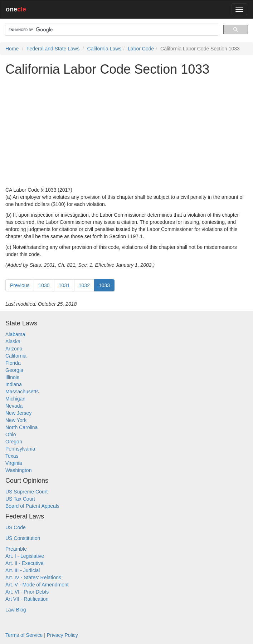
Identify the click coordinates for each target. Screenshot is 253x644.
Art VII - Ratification (27, 599)
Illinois (12, 377)
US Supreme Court (26, 492)
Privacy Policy (62, 635)
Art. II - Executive (25, 563)
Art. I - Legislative (25, 556)
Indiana (14, 384)
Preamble (16, 549)
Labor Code (141, 49)
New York (16, 420)
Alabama (15, 334)
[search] (111, 30)
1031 (64, 285)
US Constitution (23, 538)
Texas (12, 456)
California (16, 356)
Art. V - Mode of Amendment (37, 585)
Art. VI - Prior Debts (27, 592)
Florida (13, 363)
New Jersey (18, 413)
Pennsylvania (20, 449)
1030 (44, 285)
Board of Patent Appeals (32, 506)
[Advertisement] (126, 131)
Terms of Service (24, 635)
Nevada (14, 406)
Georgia (14, 370)
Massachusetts (22, 392)
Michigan (15, 399)
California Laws (104, 49)
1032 (84, 285)
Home (12, 49)
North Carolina (21, 427)
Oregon (14, 442)
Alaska (13, 341)
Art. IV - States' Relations (33, 577)
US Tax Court (20, 499)
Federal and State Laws (53, 49)
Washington (18, 470)
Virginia (14, 463)
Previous (20, 285)
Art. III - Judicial (23, 570)
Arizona (14, 349)
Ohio (11, 434)
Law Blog (16, 610)
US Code (16, 527)
